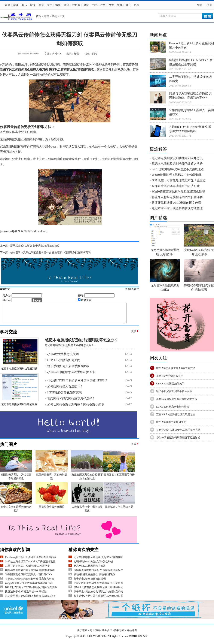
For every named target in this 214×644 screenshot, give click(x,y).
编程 (58, 5)
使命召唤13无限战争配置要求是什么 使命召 (98, 587)
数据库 (76, 5)
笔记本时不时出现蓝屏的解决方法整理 (177, 208)
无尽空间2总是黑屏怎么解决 (90, 570)
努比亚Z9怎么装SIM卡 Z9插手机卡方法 (178, 430)
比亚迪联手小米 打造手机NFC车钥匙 (26, 595)
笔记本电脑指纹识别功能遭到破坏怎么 (177, 158)
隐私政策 (119, 634)
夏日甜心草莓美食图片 (52, 511)
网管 (111, 5)
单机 (54, 16)
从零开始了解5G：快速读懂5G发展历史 (27, 570)
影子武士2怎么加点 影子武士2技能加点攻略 (35, 246)
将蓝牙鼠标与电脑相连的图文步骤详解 (177, 197)
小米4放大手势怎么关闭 (63, 358)
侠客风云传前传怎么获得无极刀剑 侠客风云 (98, 591)
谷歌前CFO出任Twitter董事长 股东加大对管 (30, 583)
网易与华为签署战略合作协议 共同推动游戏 (30, 574)
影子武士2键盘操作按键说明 (90, 583)
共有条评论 (137, 289)
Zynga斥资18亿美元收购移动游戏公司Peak (29, 587)
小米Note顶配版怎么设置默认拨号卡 (71, 376)
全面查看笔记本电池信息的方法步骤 (176, 186)
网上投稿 (95, 634)
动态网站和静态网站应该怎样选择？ (71, 402)
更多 (134, 335)
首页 (7, 5)
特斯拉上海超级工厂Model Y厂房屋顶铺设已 (30, 565)
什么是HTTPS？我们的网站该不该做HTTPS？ (77, 384)
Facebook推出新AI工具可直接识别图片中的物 (31, 561)
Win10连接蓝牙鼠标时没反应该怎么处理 (178, 192)
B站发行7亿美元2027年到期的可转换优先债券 (31, 591)
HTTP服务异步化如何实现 (65, 396)
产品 (103, 5)
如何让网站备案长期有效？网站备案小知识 (76, 408)
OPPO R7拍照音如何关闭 (64, 364)
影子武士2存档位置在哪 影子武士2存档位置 (98, 600)
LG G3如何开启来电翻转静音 (173, 407)
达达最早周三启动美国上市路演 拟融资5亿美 (30, 600)
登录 (199, 5)
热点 (137, 5)
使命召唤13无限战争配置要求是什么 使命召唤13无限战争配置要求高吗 (50, 253)
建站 (86, 5)
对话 (83, 147)
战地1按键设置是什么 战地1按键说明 (94, 578)
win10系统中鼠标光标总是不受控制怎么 (178, 169)
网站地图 (132, 634)
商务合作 (107, 634)
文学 (50, 5)
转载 (77, 54)
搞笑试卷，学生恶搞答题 (119, 511)
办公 (128, 5)
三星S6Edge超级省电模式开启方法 (176, 414)
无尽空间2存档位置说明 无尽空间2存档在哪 (98, 561)
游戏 (33, 5)
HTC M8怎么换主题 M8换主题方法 (176, 368)
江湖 (24, 139)
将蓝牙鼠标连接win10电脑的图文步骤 (176, 203)
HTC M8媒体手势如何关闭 (171, 422)
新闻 (16, 5)
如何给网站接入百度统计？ (65, 390)
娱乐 (24, 5)
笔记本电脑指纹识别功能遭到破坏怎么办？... (70, 349)
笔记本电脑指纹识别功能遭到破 (19, 372)
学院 (94, 5)
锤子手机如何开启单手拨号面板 (68, 370)
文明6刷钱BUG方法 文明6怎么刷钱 (93, 565)
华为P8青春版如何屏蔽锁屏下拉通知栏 (178, 438)
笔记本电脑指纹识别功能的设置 (19, 408)
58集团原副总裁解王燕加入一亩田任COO (28, 578)
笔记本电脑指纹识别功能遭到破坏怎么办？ (82, 344)
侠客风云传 (10, 69)
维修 (120, 5)
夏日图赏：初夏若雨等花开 (119, 478)
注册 (209, 5)
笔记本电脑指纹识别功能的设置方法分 (177, 164)
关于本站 (82, 634)
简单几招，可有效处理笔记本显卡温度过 (179, 180)
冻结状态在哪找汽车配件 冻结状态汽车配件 (98, 574)
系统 (67, 5)
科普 (41, 5)
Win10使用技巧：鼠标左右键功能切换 (177, 175)
